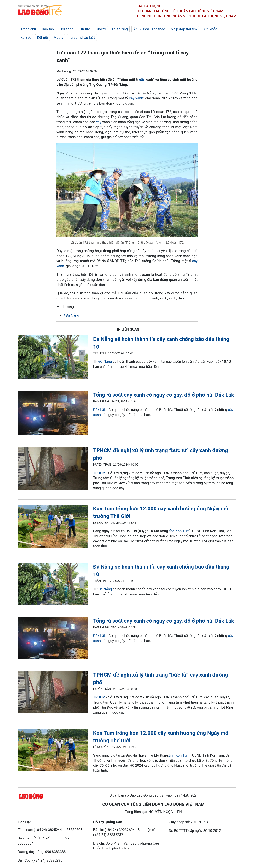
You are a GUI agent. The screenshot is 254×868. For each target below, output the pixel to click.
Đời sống (67, 29)
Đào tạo (48, 29)
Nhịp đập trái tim (184, 29)
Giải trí (101, 29)
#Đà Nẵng (71, 315)
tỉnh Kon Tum (179, 531)
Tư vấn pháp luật (82, 38)
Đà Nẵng (105, 362)
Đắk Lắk (100, 410)
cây (142, 80)
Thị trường (120, 29)
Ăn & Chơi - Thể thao (149, 29)
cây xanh (136, 98)
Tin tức (84, 29)
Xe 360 (26, 38)
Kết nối (43, 38)
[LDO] (53, 358)
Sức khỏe (210, 29)
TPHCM (100, 473)
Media (58, 38)
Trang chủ (28, 29)
